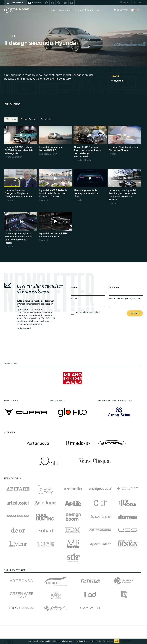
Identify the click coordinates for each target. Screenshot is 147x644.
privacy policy (93, 312)
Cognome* (114, 288)
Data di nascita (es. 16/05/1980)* (125, 299)
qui (109, 641)
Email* (74, 299)
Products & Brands (84, 10)
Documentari (65, 10)
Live (46, 10)
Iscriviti (135, 313)
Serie (53, 10)
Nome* (74, 288)
